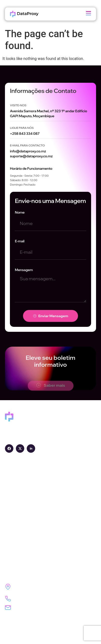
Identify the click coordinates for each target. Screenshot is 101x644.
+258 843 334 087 (25, 134)
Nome (20, 212)
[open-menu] (88, 14)
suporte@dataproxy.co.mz (31, 156)
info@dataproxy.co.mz (28, 151)
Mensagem (24, 270)
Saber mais (51, 389)
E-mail (20, 241)
